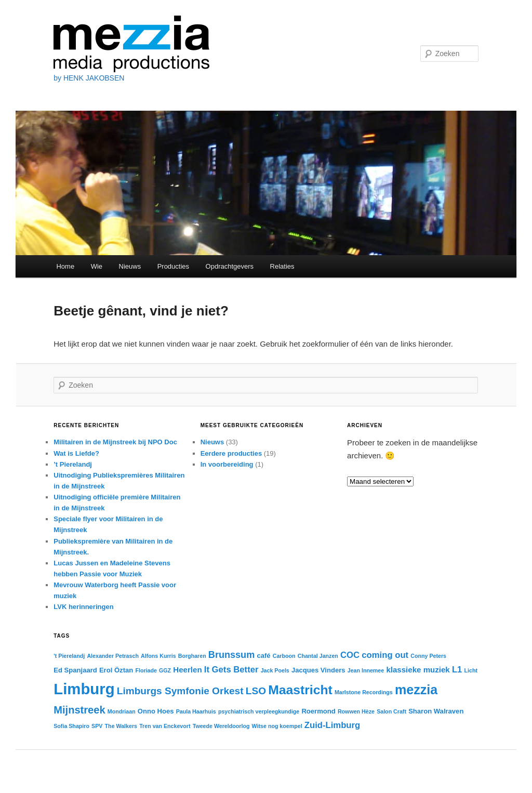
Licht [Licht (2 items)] (471, 670)
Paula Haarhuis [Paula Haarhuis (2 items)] (196, 711)
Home (65, 266)
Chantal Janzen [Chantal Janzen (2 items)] (318, 656)
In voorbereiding (227, 464)
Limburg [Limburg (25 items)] (84, 689)
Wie (97, 266)
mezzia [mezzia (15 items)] (416, 690)
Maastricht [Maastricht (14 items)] (300, 690)
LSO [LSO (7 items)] (256, 691)
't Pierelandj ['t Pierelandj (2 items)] (69, 656)
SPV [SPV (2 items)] (97, 726)
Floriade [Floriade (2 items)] (146, 670)
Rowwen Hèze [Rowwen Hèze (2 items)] (356, 711)
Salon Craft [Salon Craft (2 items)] (391, 711)
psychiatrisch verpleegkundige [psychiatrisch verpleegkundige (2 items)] (259, 711)
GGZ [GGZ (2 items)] (165, 670)
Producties (173, 266)
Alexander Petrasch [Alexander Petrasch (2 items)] (113, 656)
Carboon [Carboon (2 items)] (284, 656)
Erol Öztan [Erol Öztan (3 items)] (116, 670)
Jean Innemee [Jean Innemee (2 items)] (366, 670)
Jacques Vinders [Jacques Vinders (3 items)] (318, 670)
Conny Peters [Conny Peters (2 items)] (428, 656)
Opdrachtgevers (230, 266)
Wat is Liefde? (76, 453)
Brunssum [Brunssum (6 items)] (231, 655)
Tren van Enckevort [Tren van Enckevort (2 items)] (165, 726)
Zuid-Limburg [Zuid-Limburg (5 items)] (332, 725)
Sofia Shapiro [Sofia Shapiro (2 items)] (71, 726)
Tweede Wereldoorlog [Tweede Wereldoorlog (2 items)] (221, 726)
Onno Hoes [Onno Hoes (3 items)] (156, 711)
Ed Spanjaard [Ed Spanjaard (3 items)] (75, 670)
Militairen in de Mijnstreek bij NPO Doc (115, 442)
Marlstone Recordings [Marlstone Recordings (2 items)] (364, 692)
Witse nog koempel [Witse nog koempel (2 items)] (277, 726)
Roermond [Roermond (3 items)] (318, 711)
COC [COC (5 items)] (350, 655)
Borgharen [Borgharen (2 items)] (192, 656)
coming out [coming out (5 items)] (385, 655)
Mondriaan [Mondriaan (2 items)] (122, 711)
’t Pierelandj (73, 464)
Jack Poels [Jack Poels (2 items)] (275, 670)
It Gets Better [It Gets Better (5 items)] (231, 670)
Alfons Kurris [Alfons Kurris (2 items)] (158, 656)
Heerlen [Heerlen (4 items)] (187, 670)
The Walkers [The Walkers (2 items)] (121, 726)
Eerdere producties (231, 453)
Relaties (282, 266)
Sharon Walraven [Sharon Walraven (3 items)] (436, 711)
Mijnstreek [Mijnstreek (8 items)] (79, 710)
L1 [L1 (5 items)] (457, 670)
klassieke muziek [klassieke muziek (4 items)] (418, 670)
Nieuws (130, 266)
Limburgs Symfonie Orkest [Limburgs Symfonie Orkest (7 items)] (180, 691)
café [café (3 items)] (263, 656)
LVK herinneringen (83, 607)
